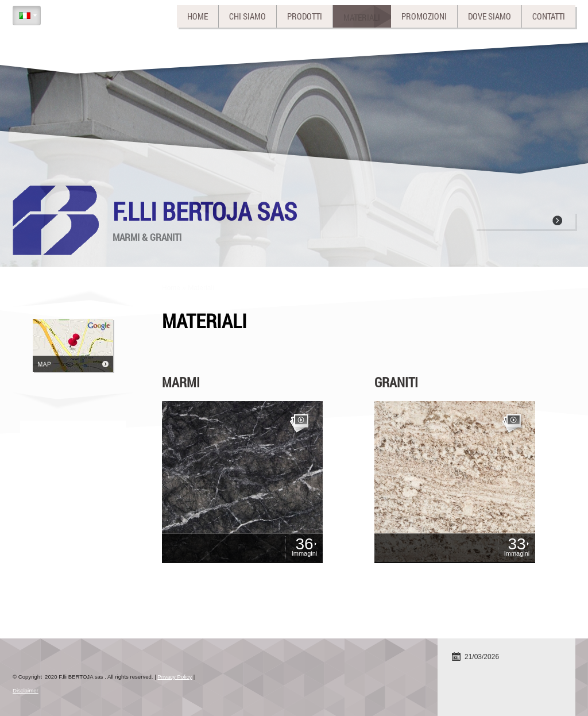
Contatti (549, 16)
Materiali (362, 16)
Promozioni (424, 16)
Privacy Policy (175, 677)
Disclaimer (26, 690)
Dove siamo (490, 16)
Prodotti (305, 16)
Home (198, 16)
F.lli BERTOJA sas (205, 211)
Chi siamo (247, 16)
